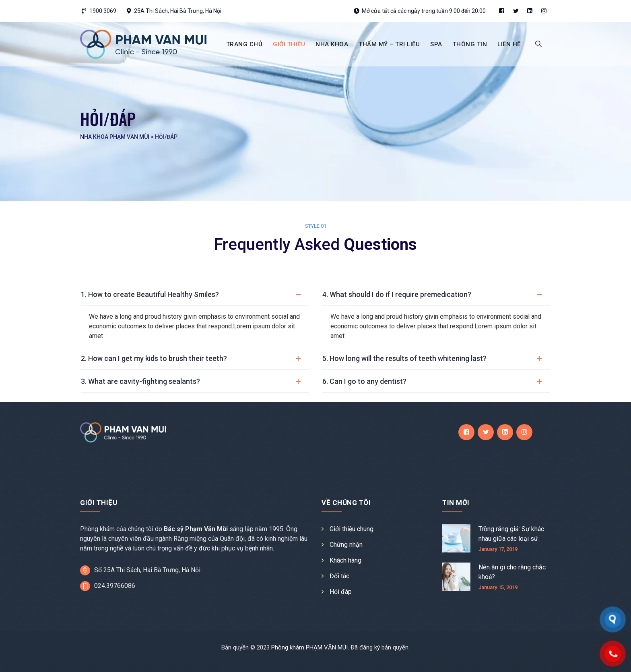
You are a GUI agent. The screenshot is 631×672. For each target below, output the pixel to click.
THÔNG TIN (470, 44)
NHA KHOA (332, 44)
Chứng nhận (346, 545)
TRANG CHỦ (244, 44)
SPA (436, 44)
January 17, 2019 (498, 549)
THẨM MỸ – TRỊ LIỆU (389, 44)
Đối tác (339, 576)
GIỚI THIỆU (289, 44)
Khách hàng (345, 560)
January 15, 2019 (498, 587)
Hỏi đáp (341, 592)
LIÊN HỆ (509, 44)
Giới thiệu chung (352, 529)
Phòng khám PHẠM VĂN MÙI (309, 647)
